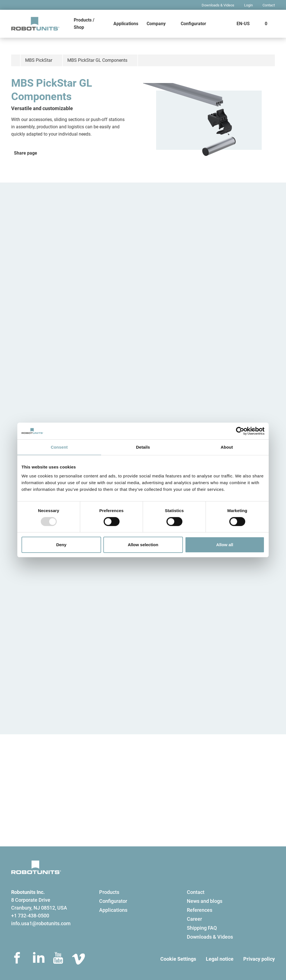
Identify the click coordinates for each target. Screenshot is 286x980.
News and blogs (205, 901)
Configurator (193, 24)
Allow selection (143, 545)
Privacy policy (259, 959)
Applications (126, 24)
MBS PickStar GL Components (97, 60)
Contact (269, 5)
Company (156, 24)
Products (109, 892)
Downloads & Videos (218, 5)
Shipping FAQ (202, 928)
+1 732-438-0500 (30, 916)
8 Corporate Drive (31, 900)
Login (248, 5)
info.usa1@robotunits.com (41, 923)
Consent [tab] (59, 447)
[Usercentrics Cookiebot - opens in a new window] (240, 431)
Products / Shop (84, 24)
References (200, 910)
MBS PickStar (39, 60)
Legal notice (220, 959)
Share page (26, 153)
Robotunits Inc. (28, 892)
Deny (61, 545)
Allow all (225, 545)
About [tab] (227, 447)
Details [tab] (143, 447)
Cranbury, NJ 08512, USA (39, 908)
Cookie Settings (178, 959)
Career (194, 919)
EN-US (243, 24)
